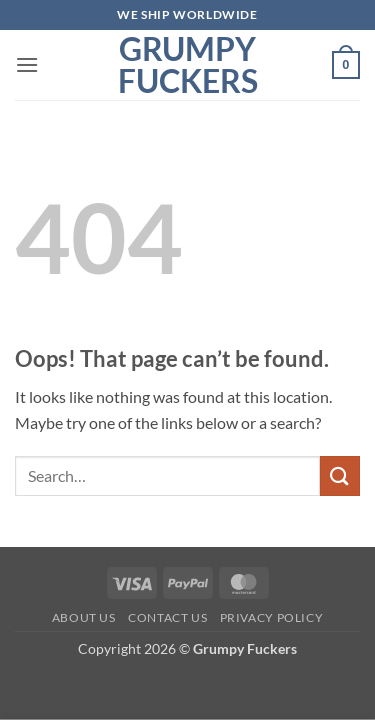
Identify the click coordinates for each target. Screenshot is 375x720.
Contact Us (167, 617)
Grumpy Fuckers (188, 65)
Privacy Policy (272, 617)
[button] (27, 64)
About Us (84, 617)
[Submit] (340, 475)
